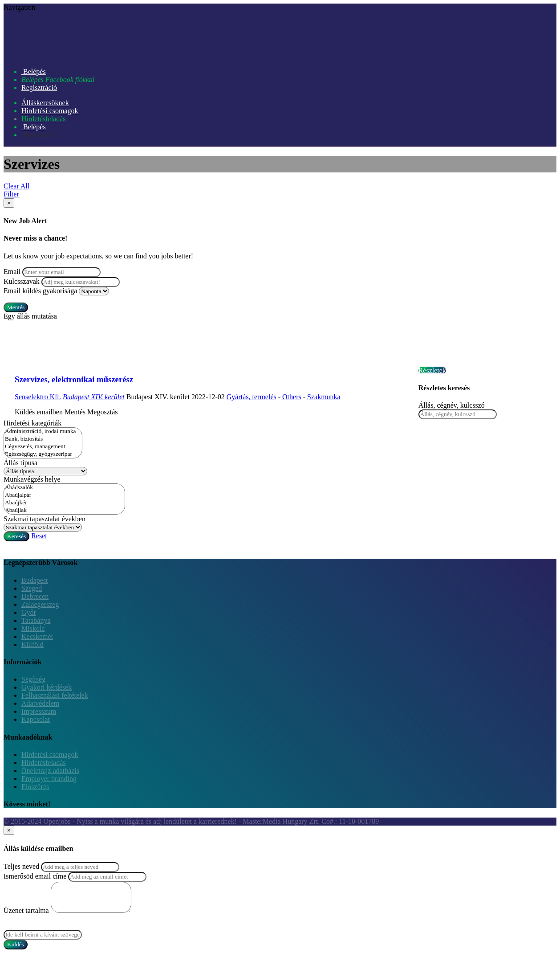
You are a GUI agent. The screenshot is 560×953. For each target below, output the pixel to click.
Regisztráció (39, 88)
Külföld (32, 644)
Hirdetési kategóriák (32, 423)
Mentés (16, 307)
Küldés (16, 944)
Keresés (16, 536)
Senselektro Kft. (38, 397)
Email (12, 272)
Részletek (432, 370)
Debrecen (35, 596)
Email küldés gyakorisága (40, 291)
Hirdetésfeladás (44, 119)
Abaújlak (64, 510)
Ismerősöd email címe (35, 876)
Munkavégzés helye (32, 479)
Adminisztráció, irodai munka (43, 432)
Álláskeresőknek (45, 103)
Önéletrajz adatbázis (50, 771)
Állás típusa (20, 463)
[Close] (9, 203)
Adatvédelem (40, 703)
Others (292, 397)
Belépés (34, 72)
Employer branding (49, 779)
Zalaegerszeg (40, 604)
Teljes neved (21, 866)
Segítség (33, 679)
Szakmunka (324, 397)
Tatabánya (36, 620)
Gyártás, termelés (252, 397)
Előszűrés (35, 787)
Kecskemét (37, 636)
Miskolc (33, 628)
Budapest (35, 580)
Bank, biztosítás (43, 439)
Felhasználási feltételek (55, 695)
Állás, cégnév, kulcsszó (452, 405)
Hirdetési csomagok (50, 111)
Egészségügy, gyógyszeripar (43, 454)
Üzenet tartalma (26, 910)
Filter (11, 194)
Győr (29, 612)
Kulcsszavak (22, 281)
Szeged (32, 588)
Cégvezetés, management (43, 447)
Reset (39, 536)
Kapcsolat (36, 719)
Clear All (16, 186)
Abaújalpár (64, 495)
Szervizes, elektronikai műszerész (74, 379)
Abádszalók (64, 488)
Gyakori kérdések (47, 687)
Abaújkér (64, 503)
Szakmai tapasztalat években (45, 519)
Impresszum (39, 711)
